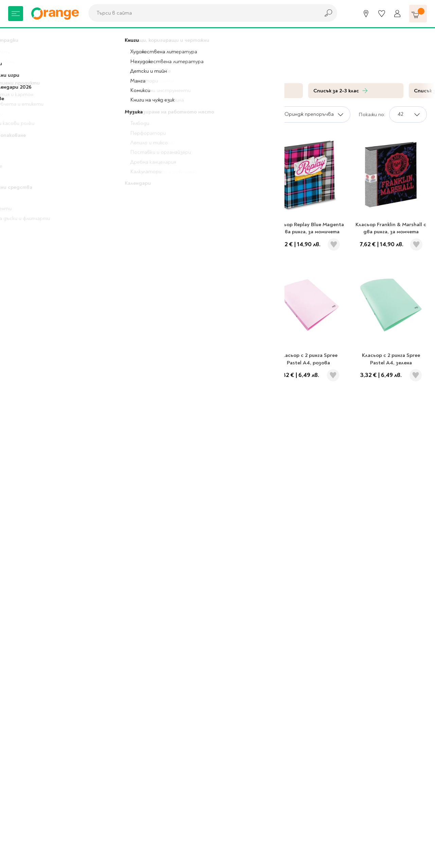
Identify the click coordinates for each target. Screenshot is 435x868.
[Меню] (16, 14)
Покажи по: (372, 114)
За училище (49, 37)
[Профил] (397, 14)
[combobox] (202, 13)
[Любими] (382, 14)
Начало (17, 37)
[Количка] (418, 14)
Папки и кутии (90, 37)
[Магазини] (366, 14)
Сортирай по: (255, 114)
